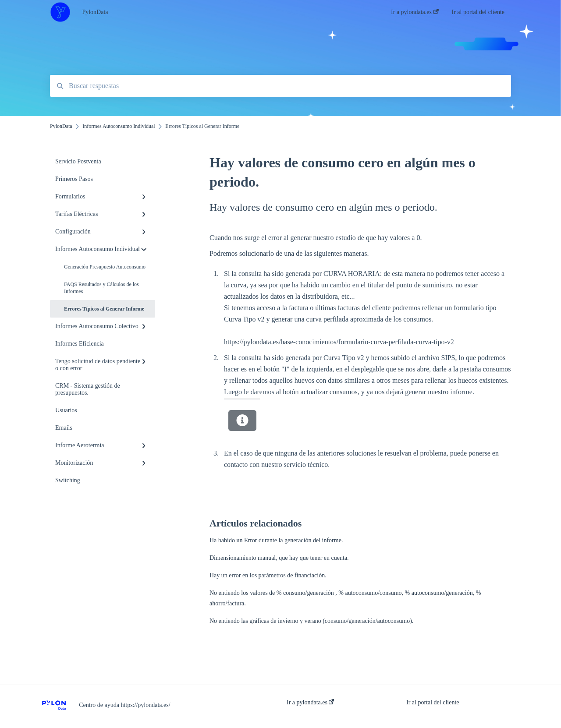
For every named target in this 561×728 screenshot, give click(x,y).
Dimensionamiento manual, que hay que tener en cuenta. (279, 558)
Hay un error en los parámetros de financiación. (268, 575)
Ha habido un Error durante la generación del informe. (276, 540)
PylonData (95, 12)
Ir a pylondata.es (310, 702)
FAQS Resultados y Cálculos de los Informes (101, 288)
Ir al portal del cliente (433, 702)
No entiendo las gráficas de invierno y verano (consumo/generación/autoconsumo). (311, 621)
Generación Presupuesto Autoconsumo (105, 267)
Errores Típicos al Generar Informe (104, 309)
